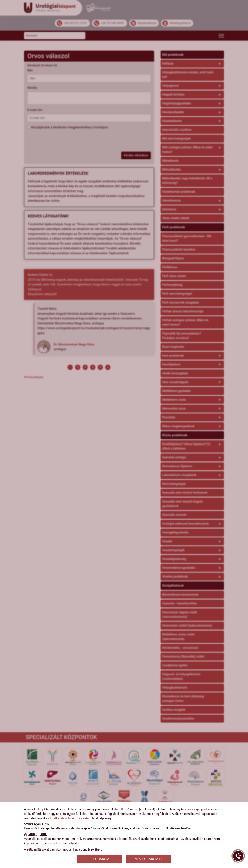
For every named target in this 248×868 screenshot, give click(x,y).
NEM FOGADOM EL (150, 859)
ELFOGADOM (98, 859)
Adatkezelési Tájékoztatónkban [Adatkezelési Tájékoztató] (70, 818)
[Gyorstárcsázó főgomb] (238, 856)
